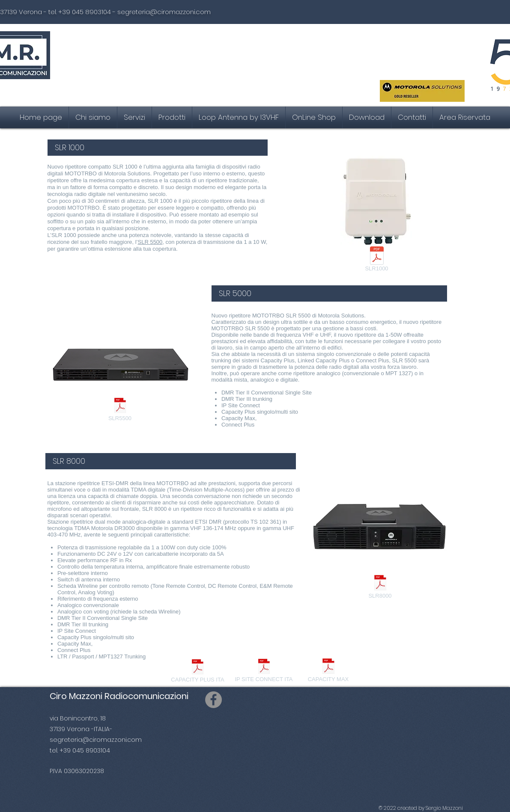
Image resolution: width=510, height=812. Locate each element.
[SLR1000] (377, 261)
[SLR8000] (380, 588)
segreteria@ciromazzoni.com (164, 12)
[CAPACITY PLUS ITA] (198, 672)
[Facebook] (213, 700)
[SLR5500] (120, 410)
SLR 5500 (150, 242)
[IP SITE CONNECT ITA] (264, 671)
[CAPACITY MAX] (328, 671)
